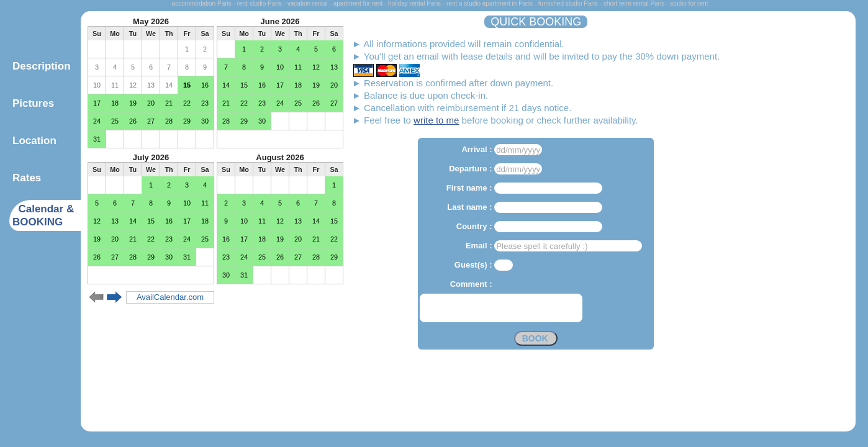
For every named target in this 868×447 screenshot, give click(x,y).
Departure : (472, 169)
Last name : (471, 207)
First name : (470, 188)
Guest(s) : (474, 265)
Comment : (472, 284)
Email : (480, 246)
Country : (475, 226)
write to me (436, 120)
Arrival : (478, 149)
